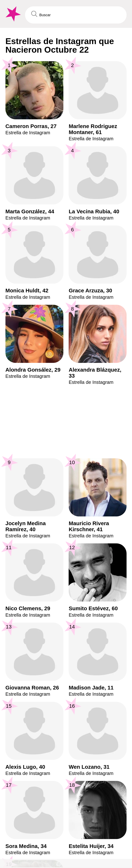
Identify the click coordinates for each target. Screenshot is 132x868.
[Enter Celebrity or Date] (76, 15)
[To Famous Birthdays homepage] (13, 14)
